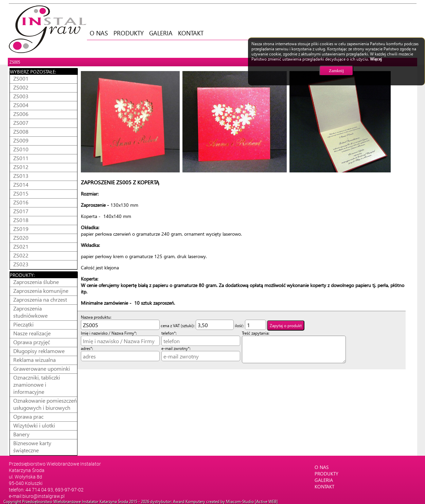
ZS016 (21, 202)
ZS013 (21, 176)
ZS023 (21, 264)
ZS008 (21, 131)
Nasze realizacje (32, 333)
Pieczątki (23, 324)
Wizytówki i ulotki (34, 425)
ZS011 (21, 158)
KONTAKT (191, 33)
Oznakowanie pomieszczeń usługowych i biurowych (45, 404)
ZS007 (21, 123)
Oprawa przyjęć (32, 342)
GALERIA (161, 33)
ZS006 (21, 114)
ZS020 (21, 238)
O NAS (99, 33)
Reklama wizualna (34, 360)
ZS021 (21, 246)
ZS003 (21, 96)
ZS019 (21, 229)
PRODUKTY (129, 33)
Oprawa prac (28, 416)
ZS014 (21, 184)
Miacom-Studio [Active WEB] (252, 501)
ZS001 (21, 78)
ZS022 (21, 255)
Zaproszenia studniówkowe (30, 312)
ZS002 (21, 87)
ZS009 (21, 140)
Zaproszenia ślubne (36, 282)
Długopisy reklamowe (39, 351)
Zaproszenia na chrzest (40, 299)
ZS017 (21, 211)
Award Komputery (189, 501)
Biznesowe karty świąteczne (32, 447)
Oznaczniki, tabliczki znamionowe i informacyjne (37, 384)
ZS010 (21, 149)
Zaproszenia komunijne (41, 291)
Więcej (376, 59)
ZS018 (21, 220)
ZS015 (21, 193)
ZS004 (21, 105)
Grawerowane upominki (42, 368)
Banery (21, 434)
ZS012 (21, 167)
